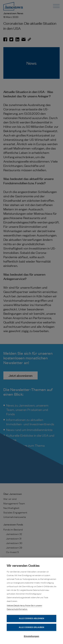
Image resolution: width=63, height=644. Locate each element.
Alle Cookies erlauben (32, 627)
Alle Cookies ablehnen (31, 618)
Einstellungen (32, 636)
